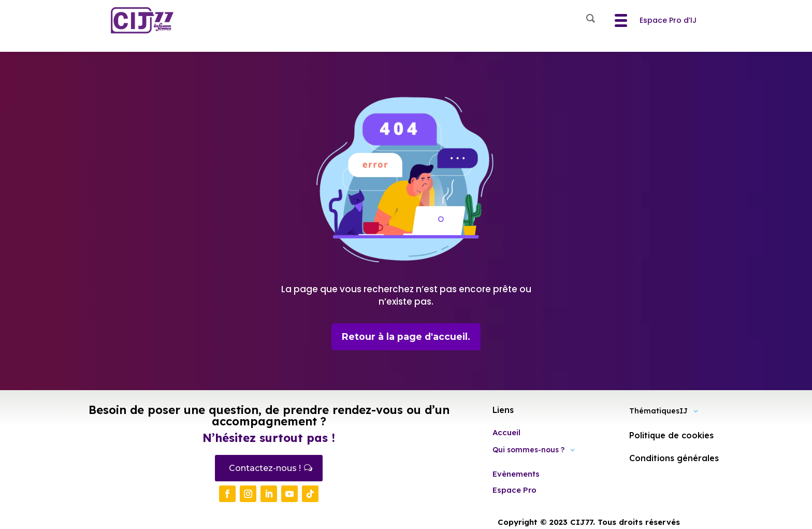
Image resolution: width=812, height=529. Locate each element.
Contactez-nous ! (265, 469)
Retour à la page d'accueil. (406, 337)
